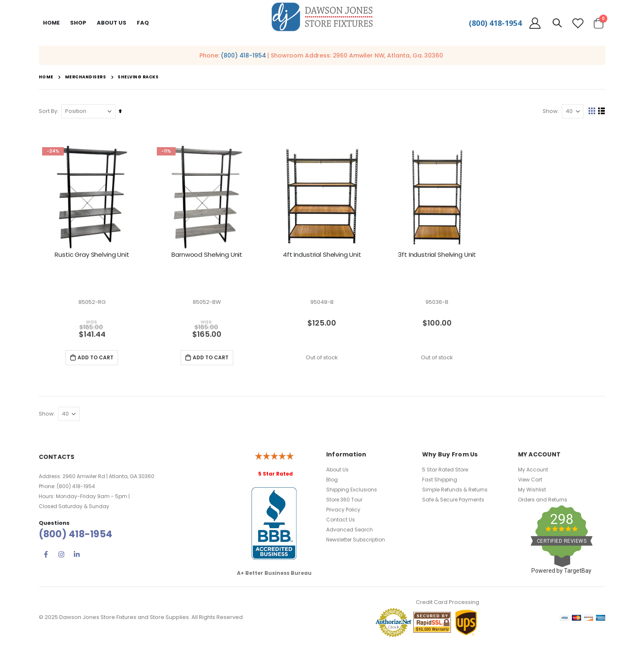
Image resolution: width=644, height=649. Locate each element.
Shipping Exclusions (352, 491)
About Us (337, 471)
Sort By (48, 111)
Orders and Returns (543, 501)
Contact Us (341, 521)
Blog (332, 481)
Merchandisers (86, 77)
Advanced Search (350, 531)
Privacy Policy (343, 511)
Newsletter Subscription (356, 541)
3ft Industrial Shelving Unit (437, 255)
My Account (533, 471)
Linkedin (77, 555)
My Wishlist (532, 491)
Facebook (46, 555)
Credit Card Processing (448, 603)
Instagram (61, 555)
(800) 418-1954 (495, 23)
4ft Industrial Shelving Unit (322, 255)
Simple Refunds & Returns (455, 491)
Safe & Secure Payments (453, 501)
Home (51, 23)
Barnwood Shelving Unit (207, 255)
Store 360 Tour (344, 501)
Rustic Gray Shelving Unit (92, 255)
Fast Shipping (440, 481)
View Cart (530, 481)
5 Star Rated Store (445, 471)
